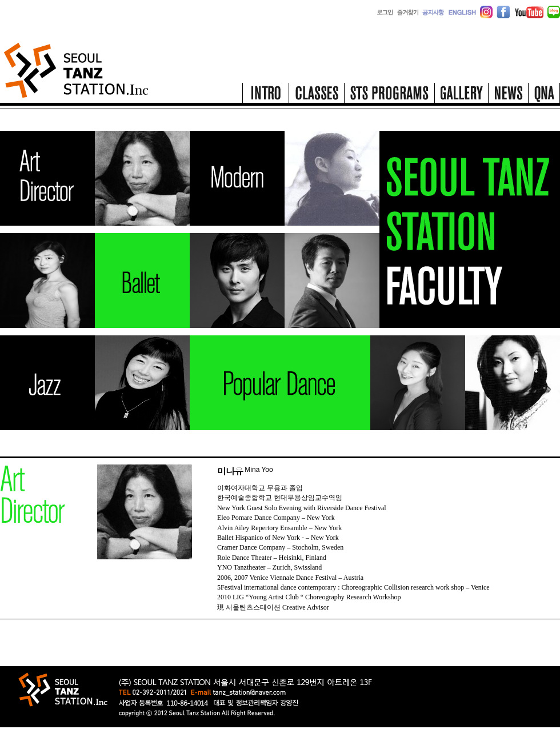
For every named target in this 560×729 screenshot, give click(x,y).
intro (265, 96)
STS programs (389, 96)
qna (544, 96)
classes (316, 96)
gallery (461, 96)
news (508, 96)
